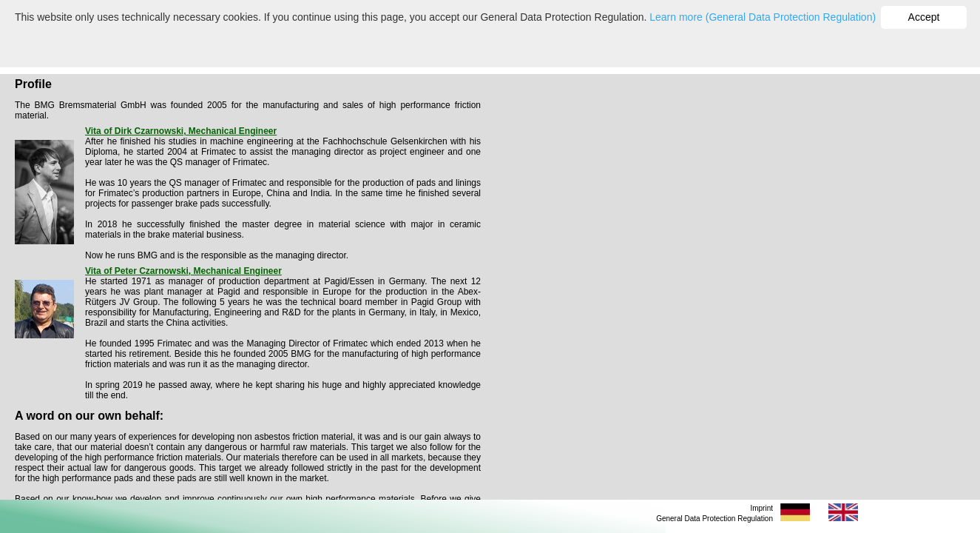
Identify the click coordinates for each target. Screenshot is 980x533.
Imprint (761, 508)
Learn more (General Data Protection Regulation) (763, 17)
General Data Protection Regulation (714, 519)
